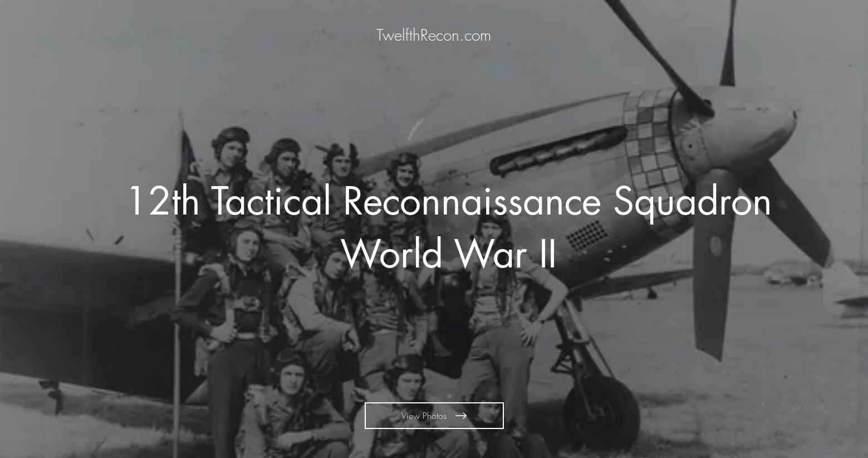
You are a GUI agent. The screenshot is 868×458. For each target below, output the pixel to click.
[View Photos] (434, 416)
